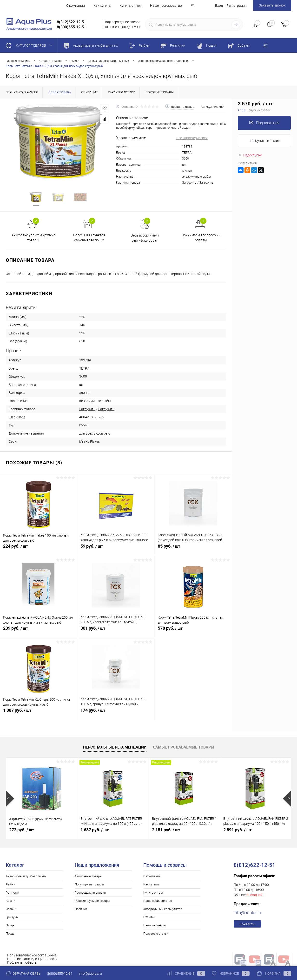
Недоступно (250, 155)
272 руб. (22, 830)
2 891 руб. (237, 830)
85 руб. (193, 549)
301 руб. (116, 631)
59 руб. (116, 549)
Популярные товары (89, 885)
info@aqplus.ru (248, 913)
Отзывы (149, 917)
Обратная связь (23, 974)
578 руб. (193, 631)
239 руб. (39, 631)
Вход (219, 6)
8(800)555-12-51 (60, 974)
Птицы (10, 926)
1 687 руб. (95, 830)
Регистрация (237, 6)
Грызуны (12, 917)
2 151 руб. (166, 830)
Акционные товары (88, 876)
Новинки (81, 909)
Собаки (11, 909)
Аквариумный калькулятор (163, 909)
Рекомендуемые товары (92, 901)
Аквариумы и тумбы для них (26, 876)
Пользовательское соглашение (32, 955)
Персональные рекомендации (115, 747)
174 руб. (116, 713)
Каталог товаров (30, 45)
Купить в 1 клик (265, 141)
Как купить (102, 6)
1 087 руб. (39, 713)
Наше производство (166, 6)
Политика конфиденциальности (32, 959)
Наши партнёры (155, 926)
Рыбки (10, 885)
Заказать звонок (272, 5)
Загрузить (189, 183)
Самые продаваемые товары (184, 747)
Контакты (247, 924)
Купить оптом (130, 6)
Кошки (10, 901)
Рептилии (13, 893)
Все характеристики (192, 138)
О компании (76, 6)
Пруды (10, 934)
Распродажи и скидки (90, 893)
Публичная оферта (22, 963)
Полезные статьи (156, 934)
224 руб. (39, 549)
